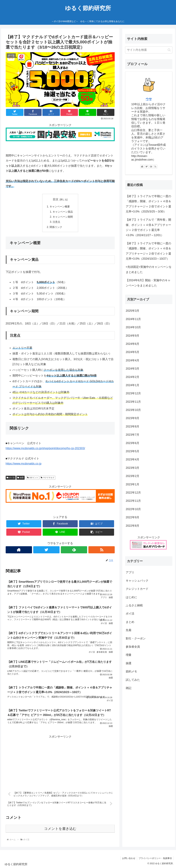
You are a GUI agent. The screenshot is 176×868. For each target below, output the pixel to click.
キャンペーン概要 (60, 206)
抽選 (20, 478)
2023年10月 (133, 410)
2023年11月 (133, 402)
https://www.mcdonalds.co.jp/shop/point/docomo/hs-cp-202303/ (45, 448)
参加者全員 (133, 647)
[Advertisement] (60, 761)
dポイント (33, 478)
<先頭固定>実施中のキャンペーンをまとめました (149, 269)
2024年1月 (133, 385)
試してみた (133, 680)
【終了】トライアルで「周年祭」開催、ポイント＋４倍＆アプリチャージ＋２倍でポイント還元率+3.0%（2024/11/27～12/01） (148, 227)
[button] (169, 50)
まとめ (130, 622)
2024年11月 (133, 319)
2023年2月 (133, 476)
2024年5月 (133, 352)
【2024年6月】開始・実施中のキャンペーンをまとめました (148, 283)
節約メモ (131, 671)
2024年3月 (133, 369)
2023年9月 (133, 418)
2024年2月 (133, 377)
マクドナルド (48, 478)
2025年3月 (133, 311)
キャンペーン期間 (63, 217)
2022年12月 (133, 493)
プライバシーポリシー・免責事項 (155, 858)
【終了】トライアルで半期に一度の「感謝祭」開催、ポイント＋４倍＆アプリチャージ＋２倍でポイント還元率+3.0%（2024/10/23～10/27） (148, 251)
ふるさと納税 (134, 605)
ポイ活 (11, 478)
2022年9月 (133, 517)
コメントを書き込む (60, 829)
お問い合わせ (129, 858)
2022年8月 (133, 526)
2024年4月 (133, 360)
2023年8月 (133, 427)
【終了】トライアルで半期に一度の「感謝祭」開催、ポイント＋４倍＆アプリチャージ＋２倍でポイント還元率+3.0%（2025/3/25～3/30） (148, 204)
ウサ (149, 99)
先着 (129, 630)
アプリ (130, 572)
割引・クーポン (136, 638)
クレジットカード (137, 589)
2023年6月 (133, 443)
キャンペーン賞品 (63, 212)
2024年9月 (133, 336)
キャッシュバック (137, 581)
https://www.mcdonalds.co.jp (24, 464)
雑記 (129, 688)
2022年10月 (133, 509)
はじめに (131, 597)
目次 (56, 199)
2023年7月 (133, 435)
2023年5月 (133, 451)
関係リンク (56, 227)
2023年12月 (133, 393)
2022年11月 (133, 501)
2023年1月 (133, 484)
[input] (149, 50)
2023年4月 (133, 459)
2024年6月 (133, 344)
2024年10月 (133, 327)
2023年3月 (133, 468)
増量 (129, 655)
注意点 (56, 222)
